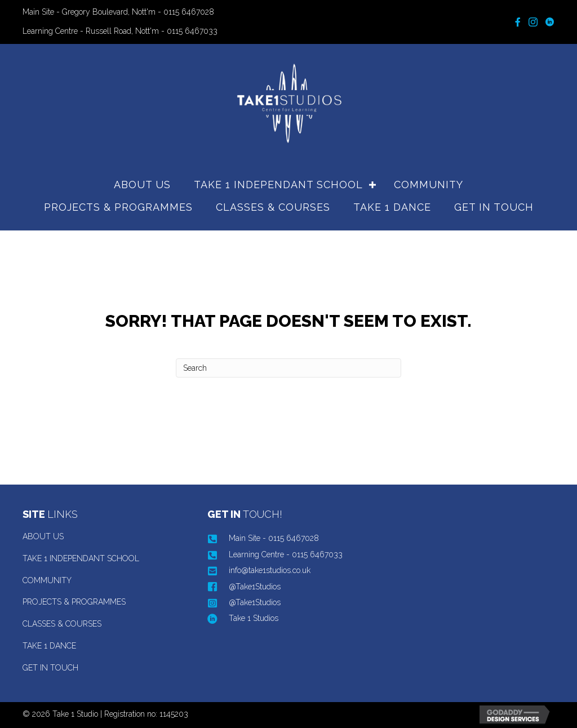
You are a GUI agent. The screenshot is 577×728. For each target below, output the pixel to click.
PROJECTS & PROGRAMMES (118, 207)
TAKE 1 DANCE (392, 207)
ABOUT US (142, 185)
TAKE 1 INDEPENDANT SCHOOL (278, 185)
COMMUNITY (429, 185)
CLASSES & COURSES (273, 207)
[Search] (288, 368)
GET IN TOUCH (494, 207)
